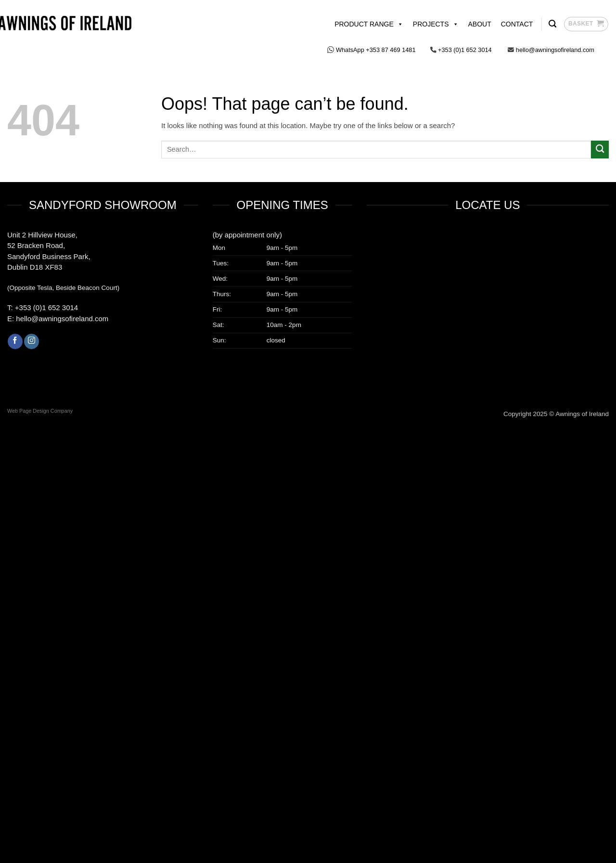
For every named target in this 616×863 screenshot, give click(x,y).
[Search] (552, 24)
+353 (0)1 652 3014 (46, 307)
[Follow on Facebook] (15, 341)
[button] (586, 24)
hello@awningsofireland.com (62, 319)
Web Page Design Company (40, 411)
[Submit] (600, 150)
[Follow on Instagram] (32, 341)
